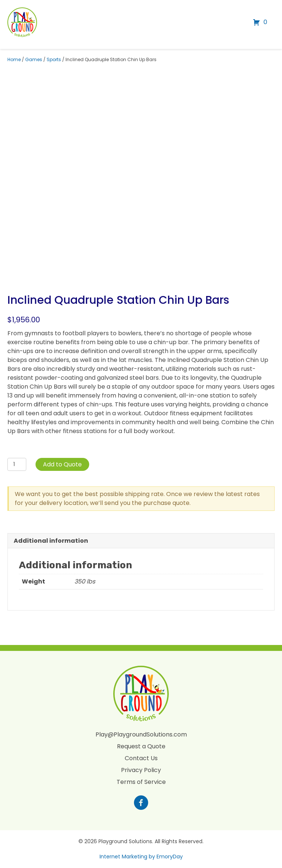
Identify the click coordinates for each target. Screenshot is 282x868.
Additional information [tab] (51, 541)
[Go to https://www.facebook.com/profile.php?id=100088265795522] (141, 804)
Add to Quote (62, 464)
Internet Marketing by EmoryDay (141, 857)
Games (34, 59)
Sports (54, 59)
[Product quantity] (17, 464)
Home (14, 59)
